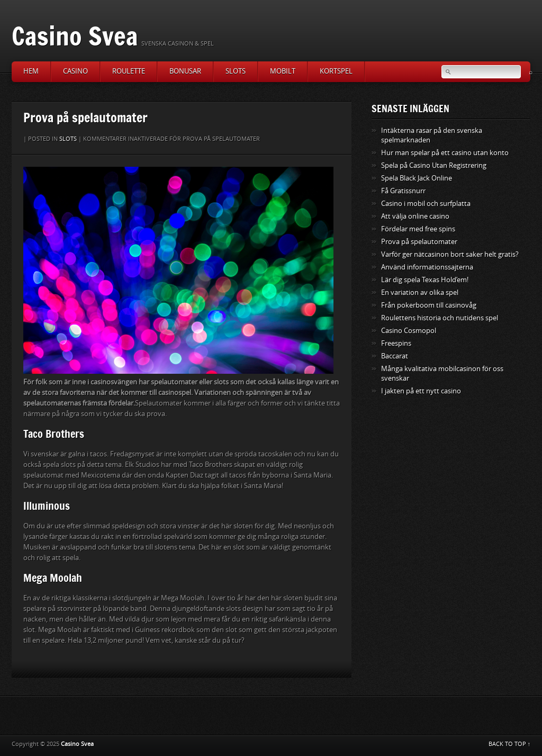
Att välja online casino (415, 216)
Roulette (129, 71)
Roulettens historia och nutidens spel (440, 318)
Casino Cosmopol (409, 331)
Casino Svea (75, 36)
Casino (75, 71)
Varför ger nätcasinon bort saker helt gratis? (450, 254)
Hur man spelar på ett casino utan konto (445, 153)
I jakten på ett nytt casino (421, 391)
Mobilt (283, 71)
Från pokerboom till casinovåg (429, 305)
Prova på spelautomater (419, 242)
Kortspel (336, 71)
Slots (236, 71)
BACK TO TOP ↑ (510, 744)
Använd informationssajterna (427, 267)
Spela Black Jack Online (417, 178)
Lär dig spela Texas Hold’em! (425, 280)
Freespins (396, 343)
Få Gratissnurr (403, 191)
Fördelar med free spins (418, 229)
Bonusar (185, 71)
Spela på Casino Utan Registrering (434, 165)
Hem (31, 71)
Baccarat (395, 356)
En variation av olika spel (420, 292)
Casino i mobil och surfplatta (426, 204)
